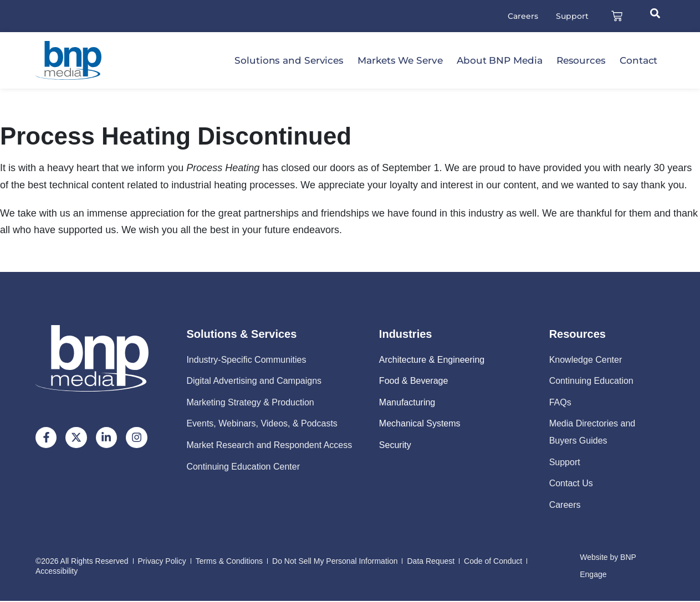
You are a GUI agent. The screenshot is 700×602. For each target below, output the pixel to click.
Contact (638, 61)
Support (569, 17)
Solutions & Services (241, 335)
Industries (406, 335)
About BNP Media (500, 61)
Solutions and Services (289, 61)
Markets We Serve (400, 61)
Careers (520, 17)
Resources (581, 61)
